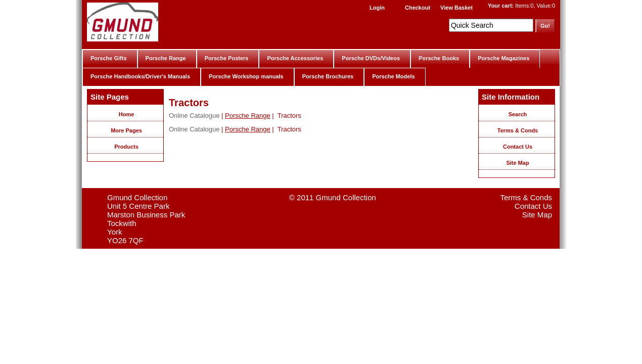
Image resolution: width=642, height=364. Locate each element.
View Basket (456, 8)
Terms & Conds (518, 130)
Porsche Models (393, 76)
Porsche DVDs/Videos (371, 58)
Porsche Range (166, 58)
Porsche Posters (227, 58)
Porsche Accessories (295, 58)
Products (126, 147)
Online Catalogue (194, 116)
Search (518, 114)
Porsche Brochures (328, 76)
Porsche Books (439, 58)
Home (127, 114)
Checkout (418, 8)
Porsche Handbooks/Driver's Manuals (140, 76)
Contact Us (518, 147)
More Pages (126, 130)
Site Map (517, 163)
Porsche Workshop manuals (246, 76)
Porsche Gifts (109, 58)
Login (377, 8)
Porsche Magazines (503, 58)
